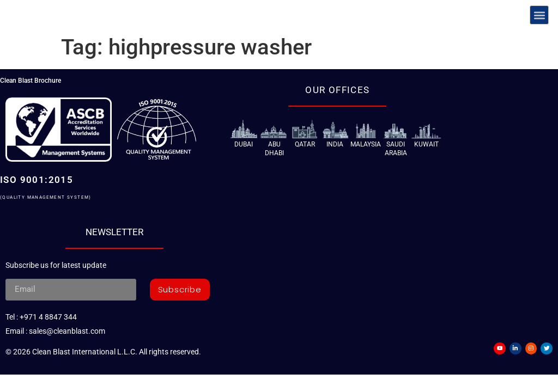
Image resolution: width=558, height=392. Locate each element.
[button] (539, 15)
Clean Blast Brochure (31, 81)
